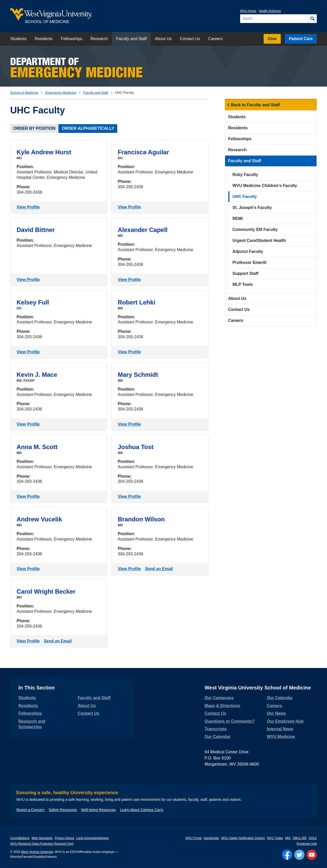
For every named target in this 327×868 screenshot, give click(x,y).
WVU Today (275, 838)
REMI (238, 219)
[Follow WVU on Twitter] (299, 855)
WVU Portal (194, 838)
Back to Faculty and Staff (255, 105)
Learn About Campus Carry (142, 810)
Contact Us (190, 39)
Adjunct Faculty (248, 251)
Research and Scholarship (32, 724)
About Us (163, 39)
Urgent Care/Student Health (259, 241)
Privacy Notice (65, 838)
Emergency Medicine (61, 93)
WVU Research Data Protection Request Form (42, 844)
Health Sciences (270, 11)
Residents (44, 39)
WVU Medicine (281, 737)
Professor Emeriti (249, 262)
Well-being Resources (98, 810)
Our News (276, 713)
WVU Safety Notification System (243, 838)
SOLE (313, 838)
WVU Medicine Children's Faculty (265, 186)
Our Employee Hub (285, 721)
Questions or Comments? (230, 721)
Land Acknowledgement (93, 838)
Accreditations (20, 838)
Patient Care (301, 39)
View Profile (29, 207)
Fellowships (72, 39)
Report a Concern (31, 810)
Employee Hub (307, 844)
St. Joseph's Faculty (252, 208)
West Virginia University (37, 852)
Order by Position (34, 128)
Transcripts (216, 729)
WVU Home (248, 11)
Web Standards (42, 838)
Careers (215, 39)
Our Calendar (218, 737)
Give (272, 39)
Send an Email (160, 568)
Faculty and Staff (131, 39)
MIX (288, 838)
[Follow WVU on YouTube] (312, 855)
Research (99, 39)
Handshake (211, 838)
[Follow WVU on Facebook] (287, 855)
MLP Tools (243, 284)
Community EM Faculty (255, 230)
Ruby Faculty (245, 175)
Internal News (280, 729)
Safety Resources (63, 810)
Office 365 (300, 838)
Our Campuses (219, 698)
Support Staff (245, 273)
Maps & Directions (223, 706)
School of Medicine (24, 93)
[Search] (312, 19)
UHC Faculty (245, 197)
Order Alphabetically (88, 128)
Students (18, 39)
